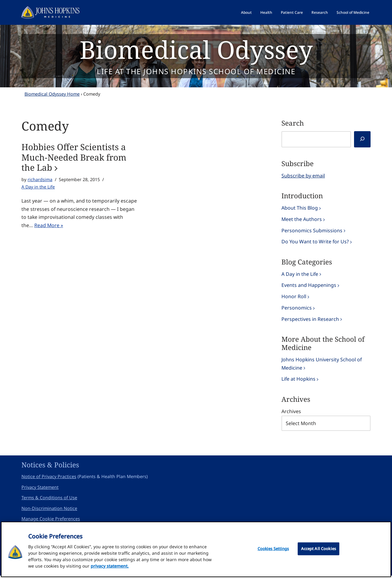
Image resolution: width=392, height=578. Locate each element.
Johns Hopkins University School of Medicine (322, 365)
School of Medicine (353, 12)
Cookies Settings (273, 550)
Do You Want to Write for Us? (315, 242)
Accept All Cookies (318, 550)
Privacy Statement (40, 490)
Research (320, 12)
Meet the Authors (302, 219)
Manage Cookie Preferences (51, 521)
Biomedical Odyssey (196, 49)
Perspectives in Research (310, 320)
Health (266, 12)
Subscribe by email (303, 176)
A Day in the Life (38, 187)
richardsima (40, 179)
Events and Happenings (309, 286)
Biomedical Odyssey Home (52, 94)
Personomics (297, 309)
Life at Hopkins (299, 381)
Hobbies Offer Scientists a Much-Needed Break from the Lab (74, 157)
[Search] (362, 139)
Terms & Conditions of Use (49, 500)
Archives (291, 413)
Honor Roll (294, 298)
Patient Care (292, 12)
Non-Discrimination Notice (49, 511)
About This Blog (300, 208)
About (246, 12)
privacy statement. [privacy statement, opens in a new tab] (110, 568)
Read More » (49, 226)
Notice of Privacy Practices (49, 479)
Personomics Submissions (312, 231)
